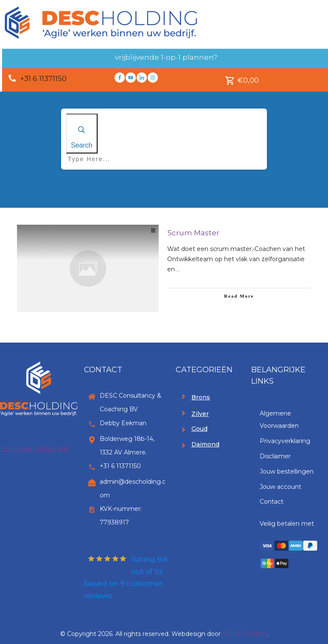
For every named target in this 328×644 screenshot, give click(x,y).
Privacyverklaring (285, 441)
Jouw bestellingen (287, 471)
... (178, 269)
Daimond (205, 444)
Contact (272, 502)
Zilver (200, 414)
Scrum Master (193, 233)
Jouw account (280, 487)
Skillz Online (245, 633)
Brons (201, 397)
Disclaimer (275, 456)
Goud (199, 429)
